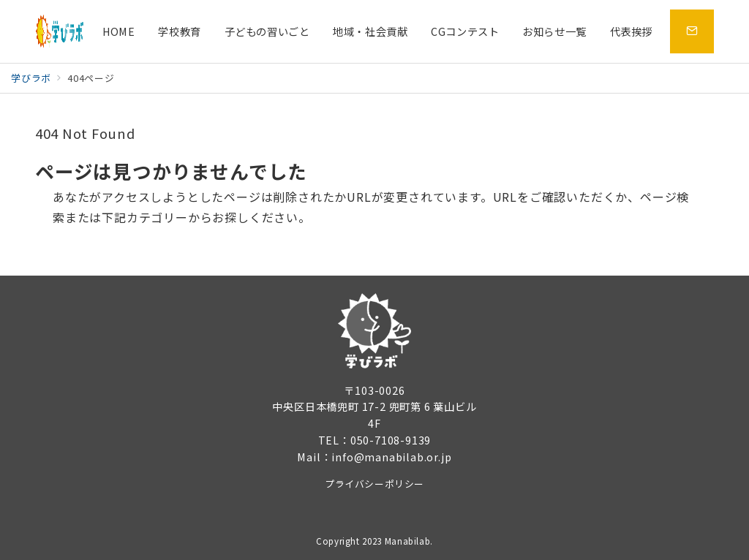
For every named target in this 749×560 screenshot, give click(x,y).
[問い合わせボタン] (692, 31)
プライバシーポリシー (374, 484)
